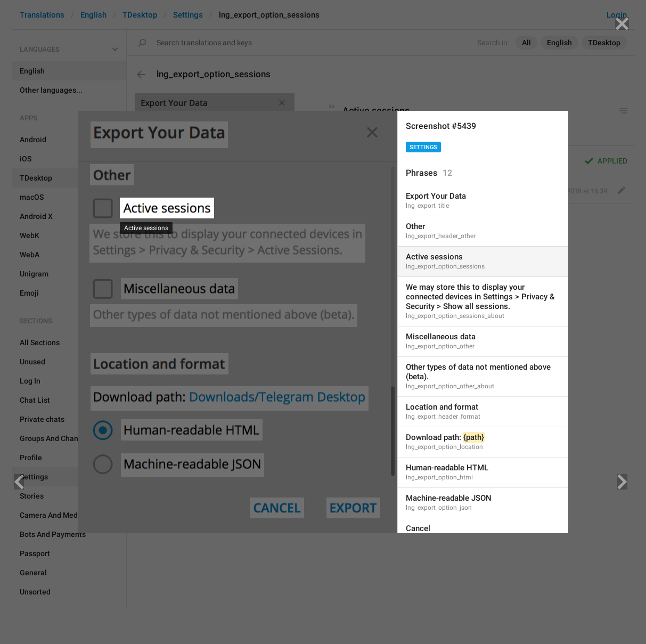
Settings (423, 147)
